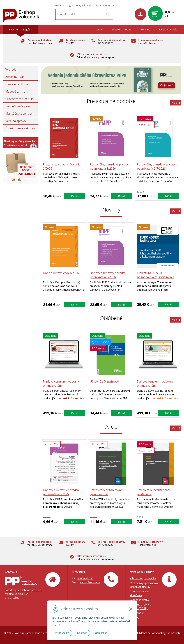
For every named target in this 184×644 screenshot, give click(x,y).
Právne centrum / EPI (20, 99)
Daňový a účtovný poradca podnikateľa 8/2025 (61, 492)
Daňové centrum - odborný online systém (155, 384)
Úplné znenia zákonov (20, 128)
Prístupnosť (137, 613)
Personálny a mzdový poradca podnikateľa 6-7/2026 (157, 166)
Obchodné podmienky (143, 578)
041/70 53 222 (107, 5)
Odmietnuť (101, 633)
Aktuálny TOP (15, 77)
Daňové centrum (17, 84)
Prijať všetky (62, 633)
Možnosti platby (140, 600)
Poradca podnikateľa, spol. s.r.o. (23, 590)
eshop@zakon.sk (82, 5)
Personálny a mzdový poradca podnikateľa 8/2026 (110, 166)
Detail (75, 196)
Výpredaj (11, 69)
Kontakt (145, 29)
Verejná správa (16, 121)
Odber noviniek (168, 29)
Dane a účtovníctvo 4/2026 (61, 273)
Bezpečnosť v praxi (18, 106)
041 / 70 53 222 (105, 43)
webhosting (159, 633)
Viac (174, 103)
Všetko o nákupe (122, 29)
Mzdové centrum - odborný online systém (61, 384)
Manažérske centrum (20, 114)
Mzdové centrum (17, 92)
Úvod (61, 5)
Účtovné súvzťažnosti (105, 381)
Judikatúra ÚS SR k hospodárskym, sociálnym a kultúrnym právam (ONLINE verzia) (156, 279)
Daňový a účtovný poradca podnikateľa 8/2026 (108, 275)
